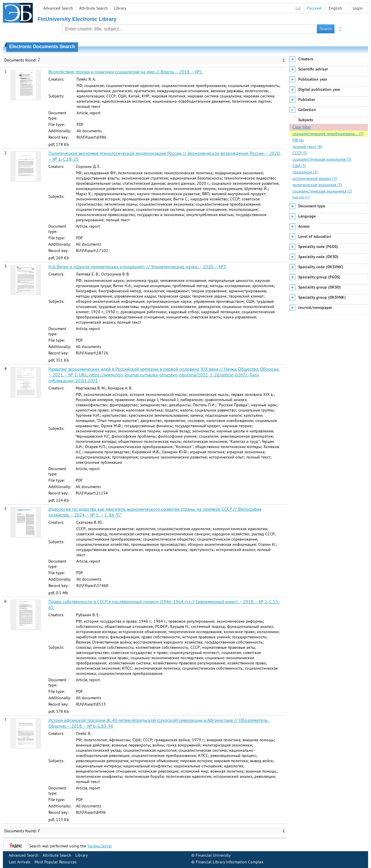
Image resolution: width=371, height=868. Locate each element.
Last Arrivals (20, 862)
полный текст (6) (307, 146)
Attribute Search (93, 8)
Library (120, 8)
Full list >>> (301, 197)
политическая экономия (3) (317, 185)
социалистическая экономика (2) (322, 191)
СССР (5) (300, 153)
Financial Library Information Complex (230, 862)
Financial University (213, 855)
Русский (314, 8)
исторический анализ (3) (315, 178)
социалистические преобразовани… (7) (328, 134)
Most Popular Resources (56, 862)
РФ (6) (298, 140)
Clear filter (302, 127)
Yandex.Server (100, 846)
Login (358, 8)
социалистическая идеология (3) (322, 159)
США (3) (299, 166)
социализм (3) (305, 172)
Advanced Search (58, 8)
